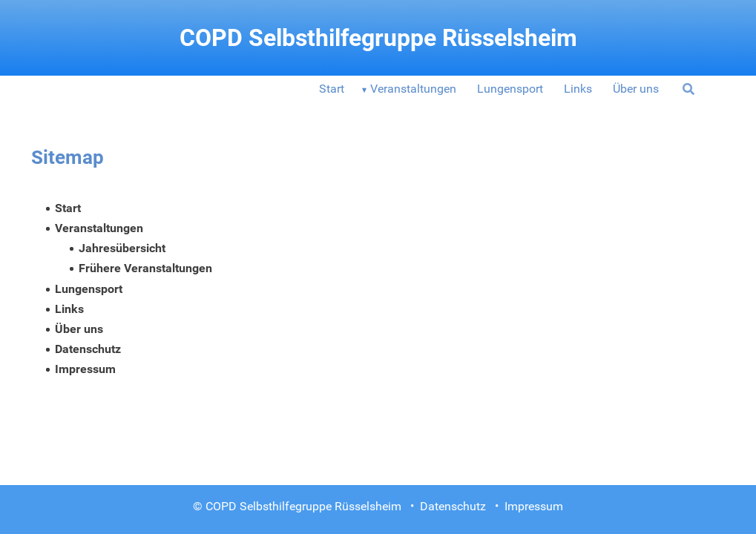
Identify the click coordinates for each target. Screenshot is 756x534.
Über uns (636, 89)
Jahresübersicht (122, 248)
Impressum (85, 369)
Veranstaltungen (413, 89)
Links (578, 89)
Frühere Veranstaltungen (145, 268)
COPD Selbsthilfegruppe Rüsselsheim (378, 38)
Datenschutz (88, 349)
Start (332, 89)
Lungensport (510, 89)
